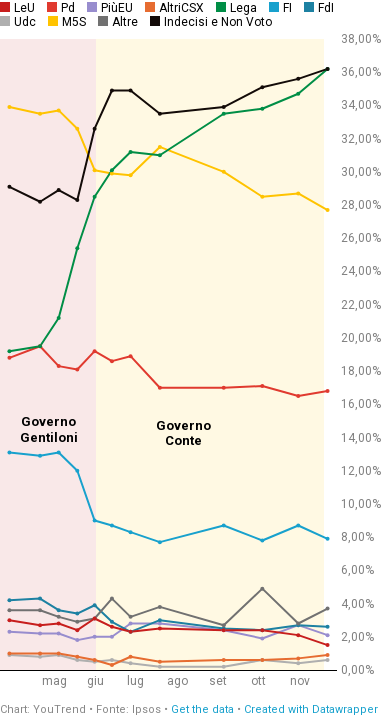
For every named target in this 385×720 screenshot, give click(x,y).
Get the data (202, 709)
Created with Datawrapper (311, 709)
